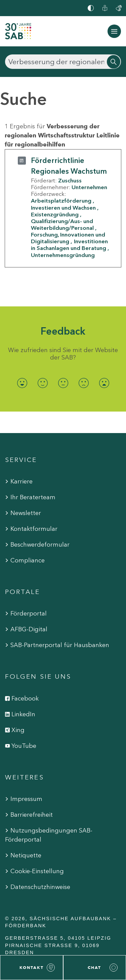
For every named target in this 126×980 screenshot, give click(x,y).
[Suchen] (63, 62)
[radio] (22, 383)
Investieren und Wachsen (63, 208)
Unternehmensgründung (63, 255)
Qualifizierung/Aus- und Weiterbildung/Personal (62, 224)
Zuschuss (70, 180)
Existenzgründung (55, 214)
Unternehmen (89, 187)
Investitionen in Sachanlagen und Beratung (69, 245)
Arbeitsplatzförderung (61, 201)
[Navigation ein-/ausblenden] (114, 31)
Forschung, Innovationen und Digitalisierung (68, 238)
